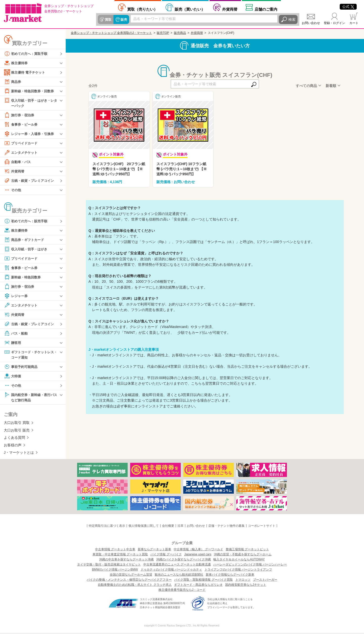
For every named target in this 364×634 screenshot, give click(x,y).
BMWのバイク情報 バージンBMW (115, 571)
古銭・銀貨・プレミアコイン (31, 181)
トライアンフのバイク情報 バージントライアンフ (238, 571)
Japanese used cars (198, 556)
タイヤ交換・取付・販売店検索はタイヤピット (109, 566)
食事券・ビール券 (22, 125)
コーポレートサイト (262, 527)
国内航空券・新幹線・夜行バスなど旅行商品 (31, 398)
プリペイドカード (22, 143)
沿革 (180, 527)
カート (354, 23)
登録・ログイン (334, 23)
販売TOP (163, 33)
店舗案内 (266, 9)
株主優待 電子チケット (26, 72)
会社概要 (168, 527)
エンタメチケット (22, 153)
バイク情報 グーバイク (166, 556)
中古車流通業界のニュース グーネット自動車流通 (177, 566)
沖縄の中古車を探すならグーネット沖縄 (126, 561)
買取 (108, 19)
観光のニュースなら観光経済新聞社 (179, 576)
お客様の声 (13, 446)
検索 (292, 19)
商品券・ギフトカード (25, 240)
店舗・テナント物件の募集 (226, 527)
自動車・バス (18, 162)
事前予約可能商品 (22, 367)
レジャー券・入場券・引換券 (31, 134)
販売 (123, 19)
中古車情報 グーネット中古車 (115, 551)
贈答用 (13, 343)
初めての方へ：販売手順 (27, 221)
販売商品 (180, 33)
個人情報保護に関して (144, 527)
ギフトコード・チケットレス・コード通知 (29, 355)
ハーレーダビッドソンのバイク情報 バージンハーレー (250, 566)
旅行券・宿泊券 (20, 115)
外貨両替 (230, 9)
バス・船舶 (16, 334)
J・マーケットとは (19, 454)
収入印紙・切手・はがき (27, 249)
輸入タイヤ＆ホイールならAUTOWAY (239, 561)
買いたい (190, 9)
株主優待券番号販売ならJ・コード (182, 591)
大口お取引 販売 (17, 431)
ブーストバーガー (265, 581)
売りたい (142, 9)
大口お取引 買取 (17, 424)
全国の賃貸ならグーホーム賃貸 (131, 576)
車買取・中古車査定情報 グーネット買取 (120, 556)
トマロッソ (243, 581)
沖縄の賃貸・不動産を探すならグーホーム (243, 556)
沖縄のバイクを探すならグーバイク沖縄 (184, 561)
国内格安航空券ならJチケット (246, 586)
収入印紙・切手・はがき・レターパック (31, 103)
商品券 (13, 82)
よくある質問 (14, 439)
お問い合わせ (311, 23)
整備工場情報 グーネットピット (247, 551)
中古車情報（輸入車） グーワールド (198, 551)
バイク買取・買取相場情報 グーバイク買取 (203, 581)
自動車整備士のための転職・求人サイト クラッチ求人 (135, 586)
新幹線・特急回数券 (24, 277)
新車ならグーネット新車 (154, 551)
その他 (13, 190)
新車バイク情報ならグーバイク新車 (230, 576)
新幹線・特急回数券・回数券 (31, 91)
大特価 (13, 377)
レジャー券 (16, 296)
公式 (348, 7)
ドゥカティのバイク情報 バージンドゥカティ (171, 571)
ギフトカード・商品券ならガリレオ (198, 586)
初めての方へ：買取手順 (27, 54)
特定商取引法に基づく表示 (107, 527)
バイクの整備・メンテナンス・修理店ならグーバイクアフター (129, 581)
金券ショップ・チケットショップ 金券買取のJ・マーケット (111, 33)
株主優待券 (16, 63)
